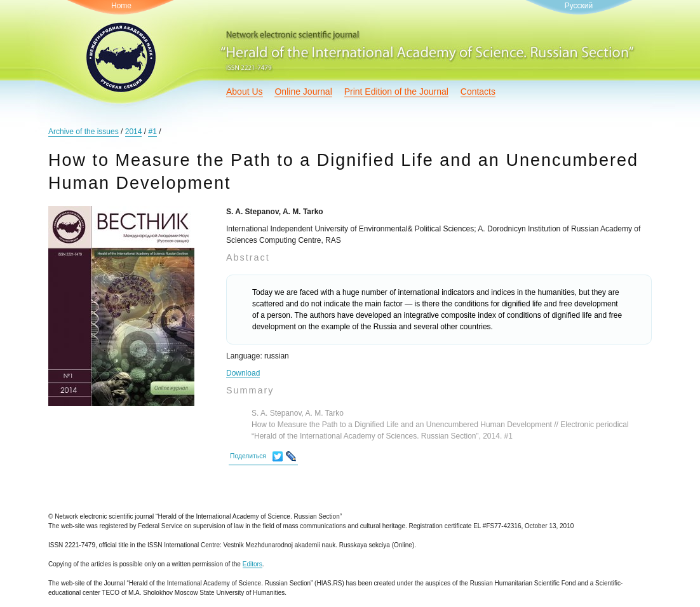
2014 (134, 132)
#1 (152, 132)
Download (243, 373)
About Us (245, 92)
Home (121, 6)
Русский (579, 6)
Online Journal (303, 92)
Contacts (478, 92)
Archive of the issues (84, 132)
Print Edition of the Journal (396, 92)
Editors (252, 564)
